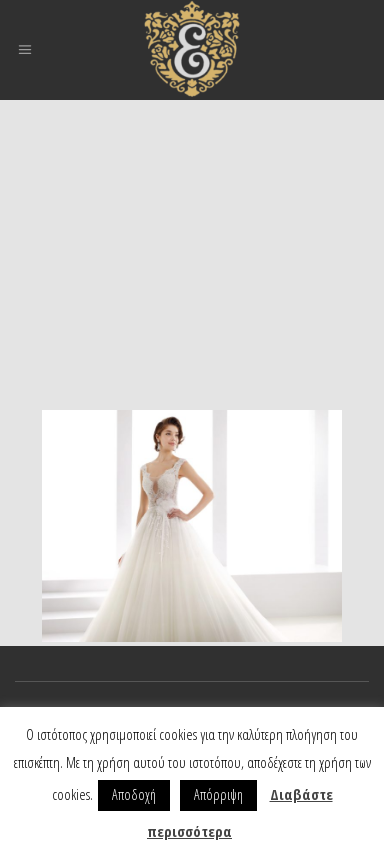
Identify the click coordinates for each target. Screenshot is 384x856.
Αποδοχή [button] (134, 794)
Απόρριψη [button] (218, 794)
